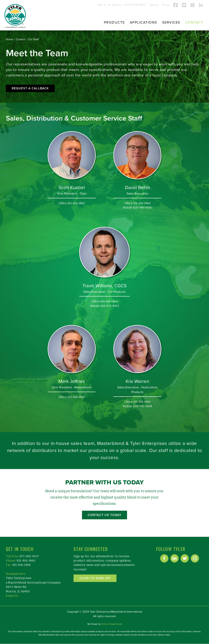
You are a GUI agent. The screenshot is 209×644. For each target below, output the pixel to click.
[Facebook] (164, 558)
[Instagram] (195, 558)
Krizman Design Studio (111, 624)
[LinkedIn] (174, 558)
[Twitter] (185, 558)
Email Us (12, 596)
